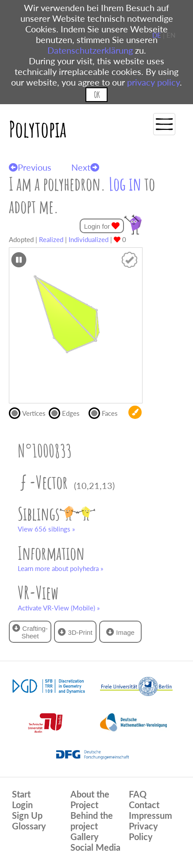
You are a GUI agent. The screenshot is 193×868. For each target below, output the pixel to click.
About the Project (90, 799)
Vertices (29, 412)
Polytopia (38, 129)
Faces (107, 412)
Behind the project (92, 821)
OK (97, 95)
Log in (125, 184)
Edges (68, 412)
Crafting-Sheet (30, 632)
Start (21, 794)
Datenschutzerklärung (90, 50)
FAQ (138, 794)
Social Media (95, 847)
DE (157, 35)
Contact (144, 805)
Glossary (29, 826)
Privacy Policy (143, 831)
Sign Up (27, 815)
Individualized (89, 239)
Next (85, 167)
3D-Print (75, 632)
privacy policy (153, 82)
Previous (30, 167)
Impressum (151, 815)
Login (22, 805)
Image (120, 632)
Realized (51, 239)
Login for (102, 226)
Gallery (85, 837)
